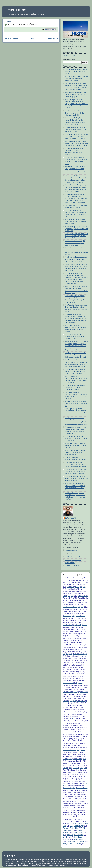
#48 (81, 725)
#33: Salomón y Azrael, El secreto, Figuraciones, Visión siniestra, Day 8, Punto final (76, 229)
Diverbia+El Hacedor (70, 55)
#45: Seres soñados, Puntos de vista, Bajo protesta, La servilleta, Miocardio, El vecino (76, 129)
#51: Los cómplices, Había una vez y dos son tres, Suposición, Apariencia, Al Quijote (76, 78)
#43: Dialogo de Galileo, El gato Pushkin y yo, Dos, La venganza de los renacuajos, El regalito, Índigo (76, 143)
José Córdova (79, 833)
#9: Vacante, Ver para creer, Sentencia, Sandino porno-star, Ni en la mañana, (76, 438)
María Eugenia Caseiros (75, 835)
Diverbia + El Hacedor (72, 566)
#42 (64, 589)
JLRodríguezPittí (71, 518)
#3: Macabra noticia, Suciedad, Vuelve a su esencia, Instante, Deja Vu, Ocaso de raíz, (76, 479)
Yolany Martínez (68, 830)
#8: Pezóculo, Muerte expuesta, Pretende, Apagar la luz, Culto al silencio (75, 445)
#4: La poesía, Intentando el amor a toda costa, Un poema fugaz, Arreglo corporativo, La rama (76, 472)
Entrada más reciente (11, 39)
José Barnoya (78, 826)
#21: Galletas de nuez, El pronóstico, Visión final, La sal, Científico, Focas (75, 337)
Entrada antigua (53, 39)
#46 (79, 623)
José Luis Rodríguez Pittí (73, 557)
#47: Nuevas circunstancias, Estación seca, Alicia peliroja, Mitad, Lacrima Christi (74, 113)
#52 (64, 786)
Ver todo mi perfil (71, 550)
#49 (64, 580)
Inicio (33, 39)
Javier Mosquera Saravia (75, 842)
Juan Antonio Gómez (81, 839)
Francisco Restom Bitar (71, 828)
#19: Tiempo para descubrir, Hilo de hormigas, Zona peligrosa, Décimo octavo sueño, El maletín (76, 355)
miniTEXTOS (17, 10)
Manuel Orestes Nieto (80, 824)
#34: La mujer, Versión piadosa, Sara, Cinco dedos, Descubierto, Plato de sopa (75, 222)
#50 (80, 687)
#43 (75, 598)
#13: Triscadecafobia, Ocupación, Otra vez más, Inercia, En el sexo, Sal (76, 404)
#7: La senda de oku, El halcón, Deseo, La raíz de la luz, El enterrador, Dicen (75, 452)
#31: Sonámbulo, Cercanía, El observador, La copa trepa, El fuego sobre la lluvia (75, 243)
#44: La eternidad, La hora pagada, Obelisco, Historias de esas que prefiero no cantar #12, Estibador (76, 136)
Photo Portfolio (70, 563)
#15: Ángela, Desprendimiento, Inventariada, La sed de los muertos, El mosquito (75, 387)
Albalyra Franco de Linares (72, 844)
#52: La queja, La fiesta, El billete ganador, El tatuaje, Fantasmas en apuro (76, 71)
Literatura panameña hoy (73, 560)
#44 (64, 587)
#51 (75, 618)
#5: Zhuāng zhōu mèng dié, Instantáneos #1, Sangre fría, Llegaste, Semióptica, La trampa (75, 464)
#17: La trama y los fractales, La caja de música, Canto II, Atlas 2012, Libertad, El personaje (75, 371)
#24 (74, 701)
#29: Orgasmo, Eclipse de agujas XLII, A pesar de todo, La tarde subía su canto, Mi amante (76, 259)
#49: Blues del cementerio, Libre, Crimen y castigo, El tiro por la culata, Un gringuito (76, 95)
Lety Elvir (66, 837)
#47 (70, 634)
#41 (80, 625)
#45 (85, 607)
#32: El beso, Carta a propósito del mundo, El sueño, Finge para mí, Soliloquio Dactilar (76, 236)
